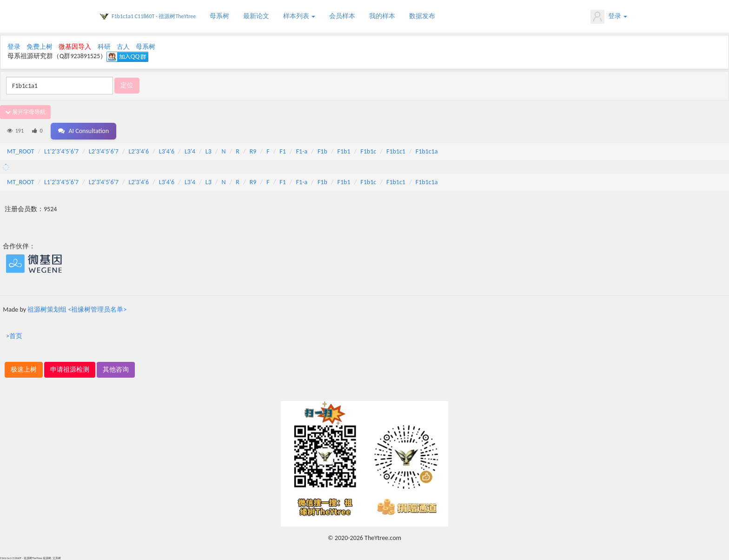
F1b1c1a (427, 151)
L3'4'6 (167, 151)
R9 (253, 151)
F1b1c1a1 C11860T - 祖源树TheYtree (154, 16)
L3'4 (190, 151)
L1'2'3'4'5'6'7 (61, 151)
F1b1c (368, 151)
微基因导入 (75, 47)
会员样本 (342, 16)
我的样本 (382, 16)
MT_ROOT (20, 151)
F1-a (302, 151)
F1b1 (344, 151)
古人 (123, 47)
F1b (322, 151)
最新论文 (256, 16)
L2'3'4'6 (139, 151)
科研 (104, 47)
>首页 (14, 336)
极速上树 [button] (24, 370)
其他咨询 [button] (116, 370)
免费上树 (40, 47)
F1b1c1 (396, 151)
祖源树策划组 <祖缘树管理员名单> (77, 310)
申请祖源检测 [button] (70, 370)
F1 (283, 151)
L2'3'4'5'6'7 (104, 151)
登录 (609, 17)
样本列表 (299, 16)
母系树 (219, 16)
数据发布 (422, 16)
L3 (209, 151)
